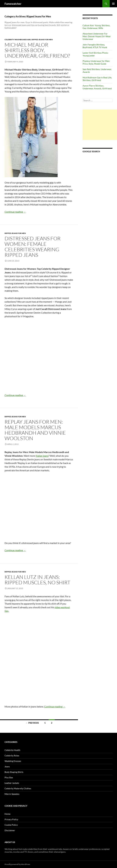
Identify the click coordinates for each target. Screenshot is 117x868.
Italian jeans (42, 456)
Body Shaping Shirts (14, 772)
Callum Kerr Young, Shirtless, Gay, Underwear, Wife (96, 27)
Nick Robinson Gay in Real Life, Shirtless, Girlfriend (97, 79)
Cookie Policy (11, 825)
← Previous (32, 723)
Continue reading (15, 212)
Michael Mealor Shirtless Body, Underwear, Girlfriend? (37, 50)
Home (7, 814)
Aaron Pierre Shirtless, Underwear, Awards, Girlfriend (97, 87)
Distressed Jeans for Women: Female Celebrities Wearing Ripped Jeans (33, 247)
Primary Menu (113, 4)
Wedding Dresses (13, 761)
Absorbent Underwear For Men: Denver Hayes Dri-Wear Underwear (97, 36)
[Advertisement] (100, 125)
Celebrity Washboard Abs (18, 40)
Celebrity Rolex (12, 756)
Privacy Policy (11, 819)
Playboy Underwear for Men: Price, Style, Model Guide (96, 62)
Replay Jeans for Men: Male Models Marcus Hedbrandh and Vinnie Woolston (35, 430)
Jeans (7, 767)
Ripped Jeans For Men (42, 40)
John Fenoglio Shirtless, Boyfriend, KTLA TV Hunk (95, 46)
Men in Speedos (12, 794)
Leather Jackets (12, 783)
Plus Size (9, 777)
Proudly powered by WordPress (17, 864)
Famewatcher (13, 4)
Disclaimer (10, 830)
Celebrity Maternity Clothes (18, 788)
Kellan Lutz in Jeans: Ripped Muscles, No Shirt (37, 580)
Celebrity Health (12, 750)
